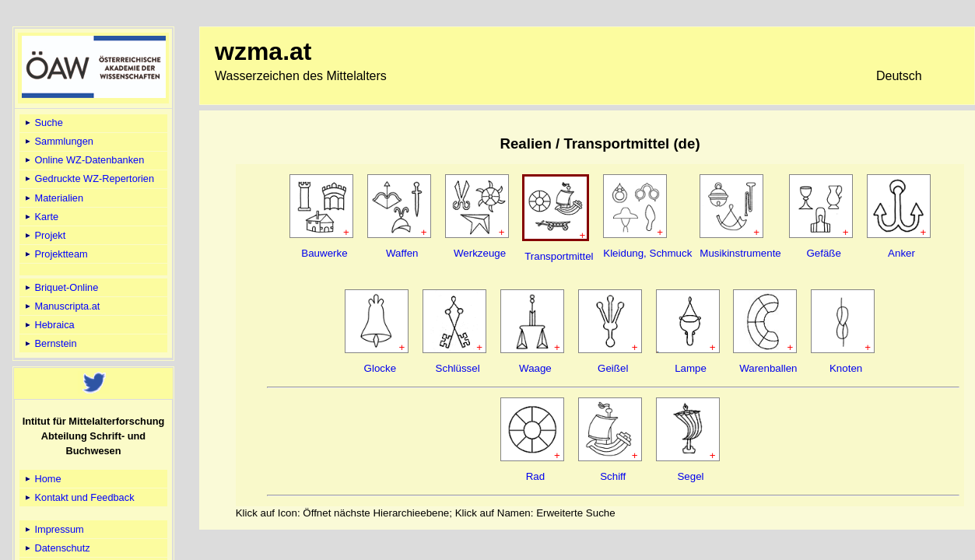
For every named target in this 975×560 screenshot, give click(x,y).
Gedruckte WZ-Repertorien (88, 178)
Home (42, 479)
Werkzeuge (480, 253)
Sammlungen (58, 141)
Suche (43, 122)
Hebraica (49, 325)
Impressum (53, 529)
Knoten (846, 368)
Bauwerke (324, 253)
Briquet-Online (60, 287)
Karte (40, 217)
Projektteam (55, 254)
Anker (901, 253)
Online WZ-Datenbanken (83, 160)
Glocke (380, 368)
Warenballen (768, 368)
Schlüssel (458, 368)
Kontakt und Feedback (79, 497)
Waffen (402, 253)
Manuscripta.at (61, 306)
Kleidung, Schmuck (647, 253)
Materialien (53, 198)
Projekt (44, 235)
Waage (535, 368)
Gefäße (823, 253)
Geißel (613, 368)
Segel (690, 476)
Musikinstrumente (740, 253)
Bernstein (50, 343)
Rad (535, 476)
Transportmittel (559, 256)
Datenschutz (56, 548)
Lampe (691, 368)
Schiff (613, 476)
